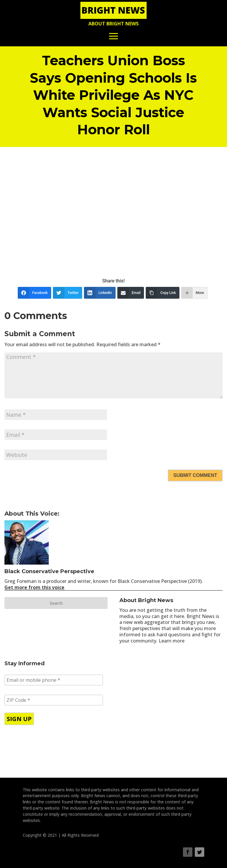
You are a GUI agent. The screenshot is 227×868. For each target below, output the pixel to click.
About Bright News (113, 24)
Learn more (172, 641)
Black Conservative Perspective (49, 571)
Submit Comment (195, 475)
